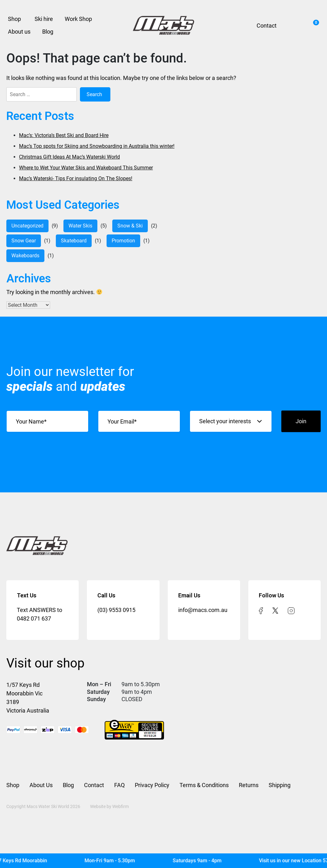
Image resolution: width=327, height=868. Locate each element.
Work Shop (78, 19)
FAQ (119, 785)
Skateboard (74, 241)
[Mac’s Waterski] (163, 25)
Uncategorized (27, 226)
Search (292, 25)
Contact (267, 26)
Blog (48, 32)
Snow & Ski (130, 226)
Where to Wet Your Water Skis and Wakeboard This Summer (86, 168)
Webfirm (121, 806)
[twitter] (275, 610)
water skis (80, 226)
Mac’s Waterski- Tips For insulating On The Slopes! (76, 178)
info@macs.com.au (203, 610)
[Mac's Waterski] (163, 861)
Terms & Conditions (204, 785)
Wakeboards (25, 256)
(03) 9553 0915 (116, 610)
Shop (14, 19)
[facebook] (261, 610)
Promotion (123, 241)
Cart (314, 23)
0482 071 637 (34, 618)
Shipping (280, 785)
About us (19, 32)
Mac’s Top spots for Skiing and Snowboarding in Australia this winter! (97, 146)
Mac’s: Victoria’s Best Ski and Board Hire (64, 135)
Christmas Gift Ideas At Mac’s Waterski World (69, 157)
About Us (41, 785)
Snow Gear (24, 241)
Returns (249, 785)
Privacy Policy (152, 785)
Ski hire (44, 19)
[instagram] (291, 610)
